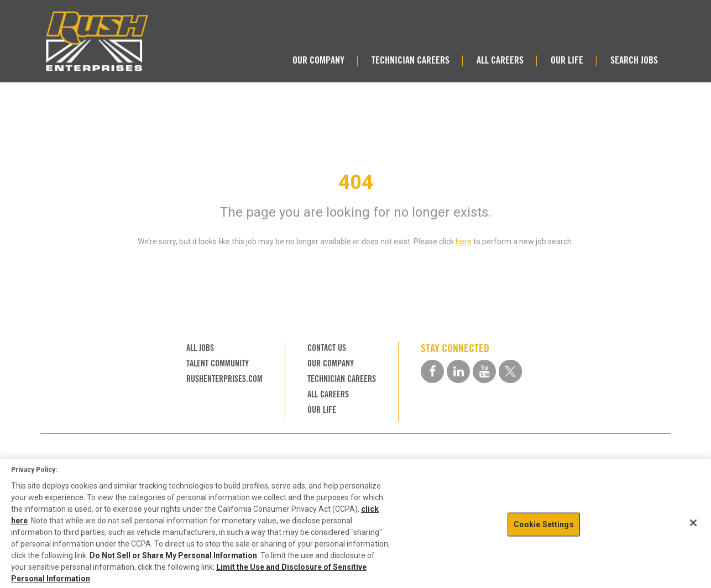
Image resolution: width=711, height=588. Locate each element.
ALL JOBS (200, 348)
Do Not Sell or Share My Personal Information (173, 555)
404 (356, 182)
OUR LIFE (567, 60)
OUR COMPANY (318, 60)
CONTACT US (327, 348)
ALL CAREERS (500, 60)
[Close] (693, 523)
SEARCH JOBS (634, 60)
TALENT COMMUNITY (218, 363)
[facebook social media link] (432, 371)
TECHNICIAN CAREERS (411, 60)
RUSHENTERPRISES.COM (224, 379)
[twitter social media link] (510, 371)
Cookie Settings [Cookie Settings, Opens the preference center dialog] (544, 524)
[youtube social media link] (484, 371)
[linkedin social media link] (458, 371)
